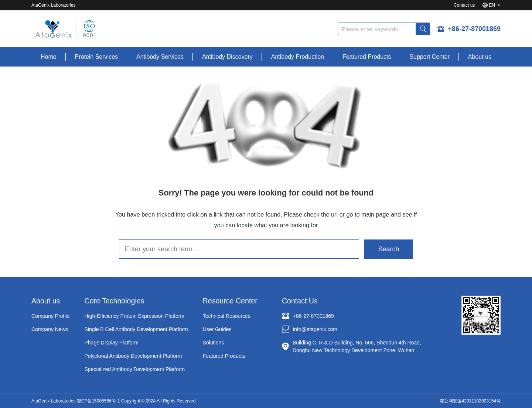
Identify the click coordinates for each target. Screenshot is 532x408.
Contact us (464, 5)
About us (480, 57)
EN (492, 5)
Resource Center (230, 301)
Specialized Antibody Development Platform (135, 369)
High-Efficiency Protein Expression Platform (135, 316)
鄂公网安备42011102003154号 (470, 401)
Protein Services (97, 57)
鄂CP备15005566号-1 (98, 401)
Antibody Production (298, 57)
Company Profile (51, 316)
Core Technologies (115, 301)
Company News (50, 329)
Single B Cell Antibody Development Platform (136, 329)
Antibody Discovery (227, 57)
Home (49, 57)
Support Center (429, 57)
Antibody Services (160, 57)
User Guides (217, 329)
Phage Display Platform (112, 343)
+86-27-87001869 (474, 29)
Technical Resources (227, 316)
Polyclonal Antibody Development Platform (133, 356)
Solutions (214, 343)
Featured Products (367, 57)
